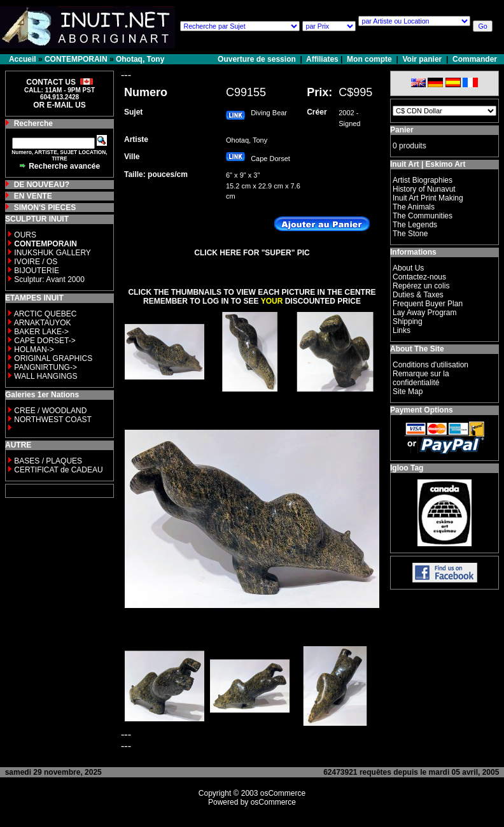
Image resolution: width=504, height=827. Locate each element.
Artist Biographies (423, 180)
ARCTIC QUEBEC (45, 314)
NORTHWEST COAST (52, 420)
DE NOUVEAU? (42, 185)
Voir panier (422, 59)
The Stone (410, 234)
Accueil (23, 59)
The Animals (414, 207)
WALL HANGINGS (45, 376)
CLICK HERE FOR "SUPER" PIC (252, 253)
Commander (475, 59)
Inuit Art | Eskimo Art (428, 164)
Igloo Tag (407, 468)
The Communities (423, 216)
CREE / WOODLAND (49, 411)
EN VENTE (33, 196)
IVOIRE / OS (36, 262)
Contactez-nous (419, 277)
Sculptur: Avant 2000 (49, 279)
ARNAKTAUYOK (43, 323)
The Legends (415, 225)
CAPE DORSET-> (45, 341)
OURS (25, 235)
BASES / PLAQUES (48, 461)
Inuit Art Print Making (428, 198)
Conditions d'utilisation (430, 365)
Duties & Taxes (418, 295)
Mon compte (369, 59)
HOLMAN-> (34, 350)
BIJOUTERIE (37, 271)
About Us (408, 268)
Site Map (408, 392)
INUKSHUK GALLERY (52, 253)
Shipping (408, 322)
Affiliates (322, 59)
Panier (402, 130)
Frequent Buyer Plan (428, 304)
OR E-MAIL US (59, 105)
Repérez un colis (421, 286)
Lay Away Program (425, 313)
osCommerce (283, 793)
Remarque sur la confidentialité (421, 378)
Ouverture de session (258, 59)
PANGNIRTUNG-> (45, 367)
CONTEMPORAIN (76, 59)
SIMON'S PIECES (45, 208)
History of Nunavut (424, 189)
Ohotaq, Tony (140, 59)
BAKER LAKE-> (41, 332)
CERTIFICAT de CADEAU (58, 470)
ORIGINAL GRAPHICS (53, 358)
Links (402, 330)
